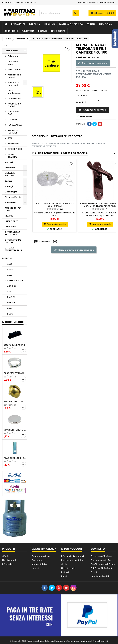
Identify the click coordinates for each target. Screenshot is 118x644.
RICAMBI (43, 31)
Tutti (6, 45)
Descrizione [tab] (40, 136)
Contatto (7, 3)
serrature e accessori (13, 84)
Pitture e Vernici (13, 197)
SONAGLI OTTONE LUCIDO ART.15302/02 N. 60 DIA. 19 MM (15, 401)
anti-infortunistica (14, 92)
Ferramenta (18, 24)
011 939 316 (30, 3)
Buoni (64, 576)
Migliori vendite (13, 322)
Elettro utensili (15, 69)
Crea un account (107, 3)
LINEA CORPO (58, 31)
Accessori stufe (13, 63)
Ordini (64, 564)
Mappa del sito (39, 564)
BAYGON (11, 297)
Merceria (35, 24)
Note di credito (69, 568)
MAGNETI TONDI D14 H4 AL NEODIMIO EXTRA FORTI (15, 430)
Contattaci (37, 560)
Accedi (92, 3)
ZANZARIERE (14, 144)
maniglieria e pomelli (14, 76)
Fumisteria (28, 31)
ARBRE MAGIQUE (15, 280)
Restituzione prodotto (72, 560)
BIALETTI (11, 303)
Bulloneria (13, 56)
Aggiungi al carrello (92, 110)
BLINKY (10, 308)
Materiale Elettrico (71, 24)
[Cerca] (59, 13)
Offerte (6, 556)
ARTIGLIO (11, 286)
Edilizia (91, 24)
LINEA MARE (11, 227)
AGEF (9, 264)
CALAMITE (13, 120)
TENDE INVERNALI (13, 156)
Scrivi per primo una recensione (74, 250)
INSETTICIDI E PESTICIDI (14, 132)
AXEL (9, 292)
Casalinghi (11, 31)
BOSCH (11, 314)
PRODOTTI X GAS (14, 113)
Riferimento (82, 57)
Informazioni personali (73, 556)
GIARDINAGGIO (15, 98)
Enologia (105, 24)
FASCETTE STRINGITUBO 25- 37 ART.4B (15, 373)
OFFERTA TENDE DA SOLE (13, 241)
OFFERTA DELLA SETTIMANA (12, 233)
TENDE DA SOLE (15, 149)
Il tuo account (72, 549)
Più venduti (8, 564)
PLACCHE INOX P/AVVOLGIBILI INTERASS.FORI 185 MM (15, 458)
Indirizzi (65, 572)
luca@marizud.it (100, 576)
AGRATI (11, 269)
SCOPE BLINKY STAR (14, 345)
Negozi (35, 568)
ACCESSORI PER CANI (13, 209)
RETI (10, 138)
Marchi (7, 258)
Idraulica (50, 24)
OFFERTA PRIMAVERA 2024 (14, 249)
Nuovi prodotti (9, 560)
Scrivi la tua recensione (93, 63)
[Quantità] (92, 102)
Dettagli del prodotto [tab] (67, 136)
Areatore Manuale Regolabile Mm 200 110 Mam (55, 205)
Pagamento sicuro (41, 556)
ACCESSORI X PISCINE (14, 105)
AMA (9, 275)
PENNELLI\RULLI (15, 125)
